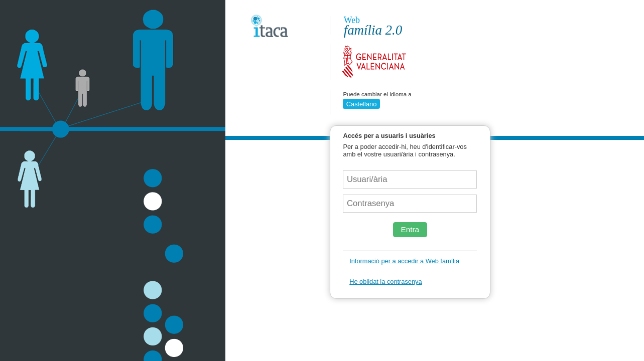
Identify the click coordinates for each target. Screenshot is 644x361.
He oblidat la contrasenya (385, 282)
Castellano (361, 104)
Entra (410, 229)
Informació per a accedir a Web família (404, 261)
